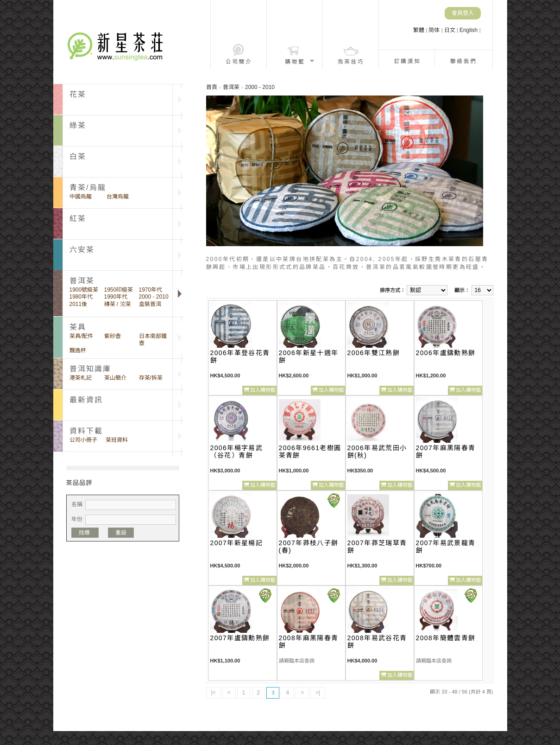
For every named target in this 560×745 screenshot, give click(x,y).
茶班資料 (117, 440)
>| (318, 693)
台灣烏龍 (118, 197)
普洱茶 (231, 87)
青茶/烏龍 (88, 188)
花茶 (78, 94)
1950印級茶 (119, 290)
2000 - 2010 (154, 297)
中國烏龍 (81, 197)
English (469, 30)
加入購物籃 (263, 390)
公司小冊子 (83, 440)
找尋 (85, 533)
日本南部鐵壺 (153, 340)
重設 (121, 533)
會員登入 (463, 13)
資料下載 (86, 431)
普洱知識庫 (91, 369)
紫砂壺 (113, 336)
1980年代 (81, 297)
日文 (450, 30)
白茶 (78, 156)
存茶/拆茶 (151, 378)
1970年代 (151, 290)
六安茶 (82, 250)
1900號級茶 (84, 290)
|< (214, 693)
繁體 (419, 30)
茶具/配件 (81, 336)
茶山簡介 (115, 378)
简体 (435, 30)
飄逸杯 (78, 350)
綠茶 (78, 125)
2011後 (79, 304)
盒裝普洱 (150, 304)
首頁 (212, 87)
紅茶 (78, 219)
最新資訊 (86, 400)
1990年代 (116, 297)
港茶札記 (81, 378)
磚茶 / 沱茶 (118, 304)
